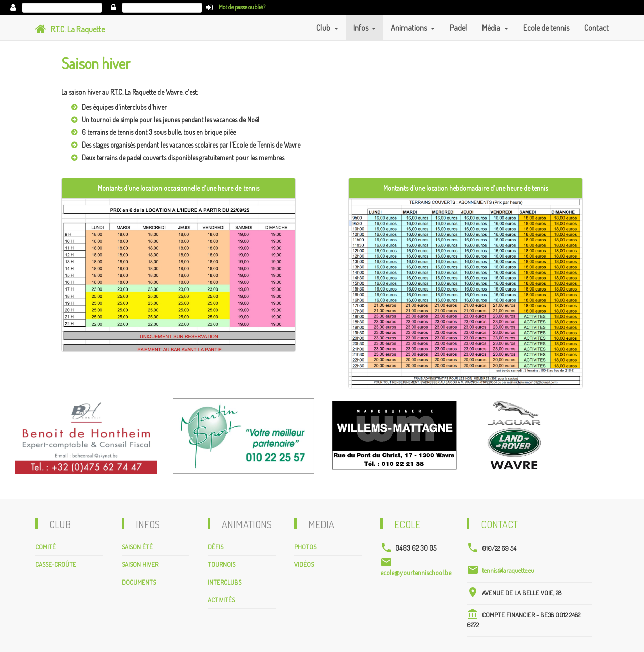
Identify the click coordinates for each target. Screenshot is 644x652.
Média (492, 28)
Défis (216, 547)
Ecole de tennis (546, 28)
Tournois (222, 564)
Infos (361, 28)
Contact (596, 28)
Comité (46, 547)
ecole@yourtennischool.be (416, 573)
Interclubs (225, 582)
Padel (458, 28)
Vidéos (304, 564)
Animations (410, 28)
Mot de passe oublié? (242, 7)
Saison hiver (140, 564)
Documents (139, 582)
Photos (305, 547)
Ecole (407, 524)
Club (324, 28)
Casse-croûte (56, 564)
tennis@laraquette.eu (508, 570)
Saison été (137, 547)
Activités (221, 600)
